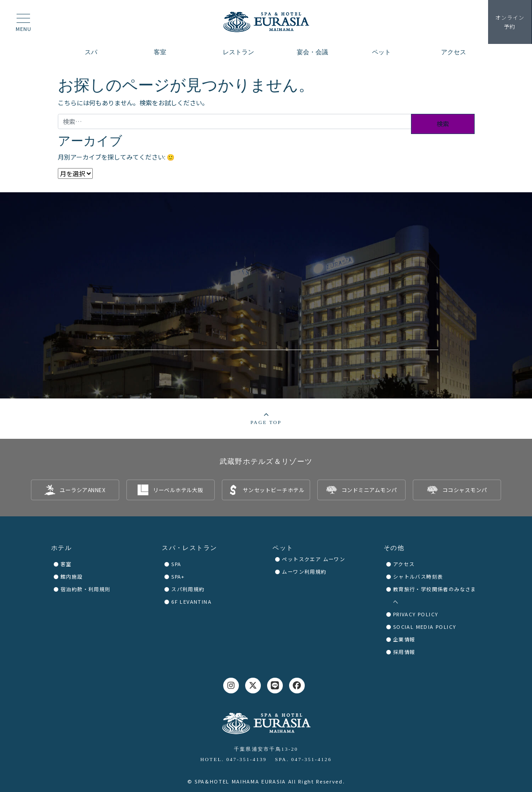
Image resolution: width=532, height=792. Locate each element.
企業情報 (404, 639)
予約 (510, 22)
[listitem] (75, 490)
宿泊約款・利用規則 (86, 589)
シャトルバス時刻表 (418, 576)
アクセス (404, 564)
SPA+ (178, 576)
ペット (283, 548)
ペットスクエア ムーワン (314, 559)
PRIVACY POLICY (416, 614)
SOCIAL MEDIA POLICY (425, 627)
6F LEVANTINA (191, 602)
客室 (66, 564)
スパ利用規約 (188, 589)
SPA (176, 564)
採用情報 (404, 652)
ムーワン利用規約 (304, 571)
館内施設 (72, 576)
